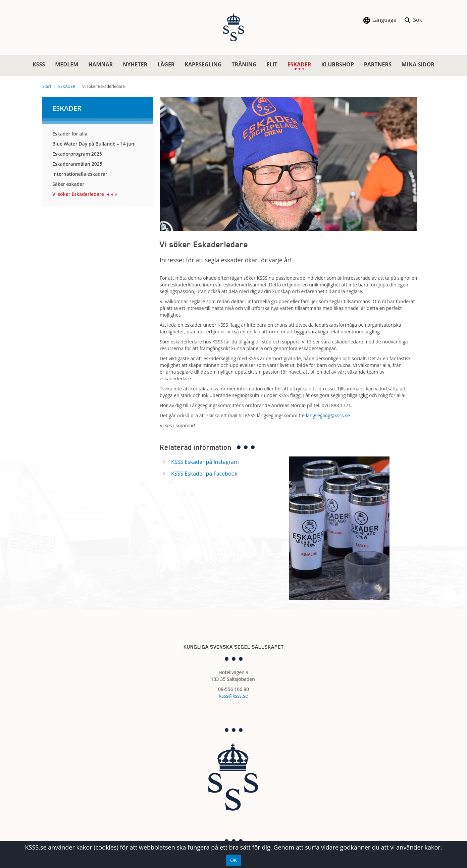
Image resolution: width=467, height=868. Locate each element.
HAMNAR (100, 64)
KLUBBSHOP (338, 64)
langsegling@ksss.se (329, 415)
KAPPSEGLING (203, 64)
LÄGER (166, 64)
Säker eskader (68, 184)
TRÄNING (244, 64)
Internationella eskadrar (80, 174)
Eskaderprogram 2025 (77, 154)
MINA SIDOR (418, 64)
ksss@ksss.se (234, 696)
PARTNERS (378, 64)
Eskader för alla (70, 134)
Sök (413, 20)
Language (379, 20)
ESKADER (302, 65)
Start (47, 86)
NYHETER (135, 64)
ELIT (272, 64)
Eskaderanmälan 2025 (77, 164)
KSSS (39, 64)
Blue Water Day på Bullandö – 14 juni (94, 144)
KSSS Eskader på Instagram (205, 462)
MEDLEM (67, 64)
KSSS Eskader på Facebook (204, 474)
